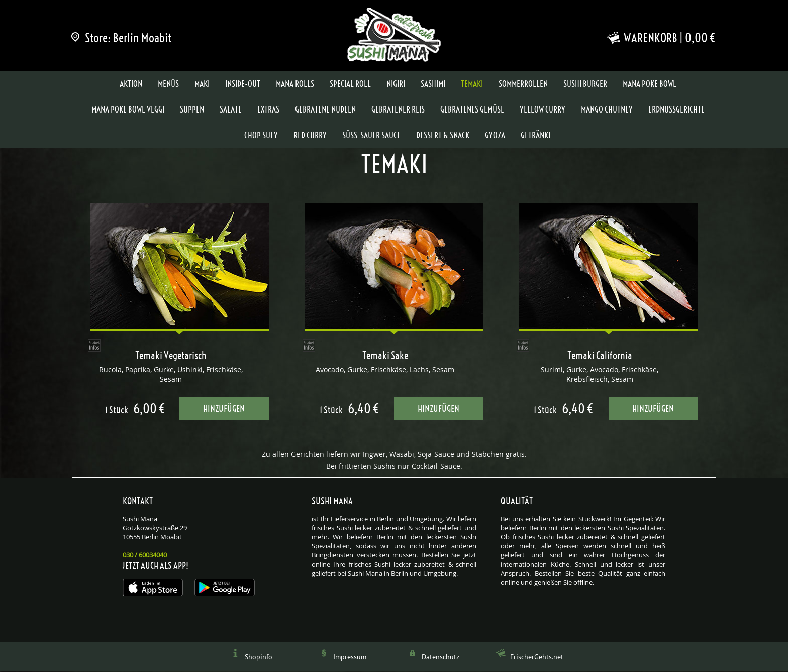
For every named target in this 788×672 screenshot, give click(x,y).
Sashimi (433, 84)
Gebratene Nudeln (325, 110)
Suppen (192, 110)
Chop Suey (261, 136)
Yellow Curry (543, 110)
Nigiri (396, 84)
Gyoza (495, 136)
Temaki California (600, 356)
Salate (231, 110)
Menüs (168, 84)
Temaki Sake (385, 356)
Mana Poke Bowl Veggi (128, 110)
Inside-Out (243, 84)
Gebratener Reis (398, 110)
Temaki (472, 84)
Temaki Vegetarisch (171, 356)
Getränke (536, 136)
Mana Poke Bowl (650, 84)
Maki (202, 84)
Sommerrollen (523, 84)
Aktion (131, 84)
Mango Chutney (607, 110)
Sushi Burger (585, 84)
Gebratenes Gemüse (472, 110)
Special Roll (350, 84)
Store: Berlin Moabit (122, 38)
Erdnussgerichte (676, 110)
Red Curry (310, 136)
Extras (268, 110)
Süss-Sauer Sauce (371, 136)
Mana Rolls (295, 84)
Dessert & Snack (443, 136)
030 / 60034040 (145, 555)
